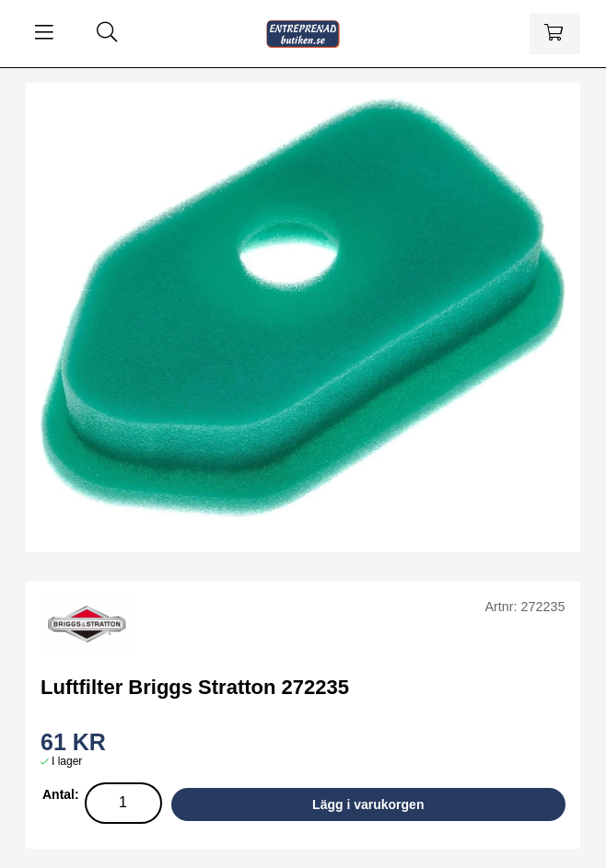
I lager (67, 761)
